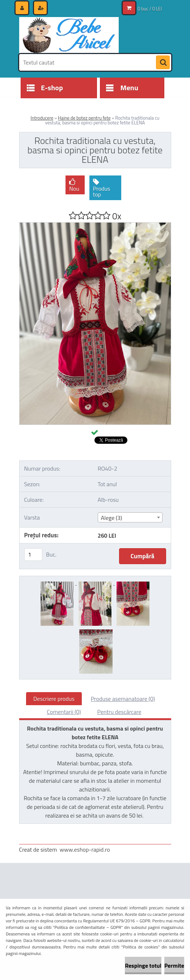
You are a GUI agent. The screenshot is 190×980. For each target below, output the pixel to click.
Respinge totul (143, 965)
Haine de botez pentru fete (84, 118)
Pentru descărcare (119, 712)
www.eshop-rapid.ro (85, 849)
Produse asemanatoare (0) (123, 699)
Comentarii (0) (64, 712)
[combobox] (130, 517)
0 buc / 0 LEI (150, 9)
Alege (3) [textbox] (112, 518)
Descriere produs (54, 699)
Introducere (42, 118)
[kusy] (33, 555)
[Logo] (69, 35)
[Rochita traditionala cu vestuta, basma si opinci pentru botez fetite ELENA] (95, 226)
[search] (163, 63)
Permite (174, 965)
